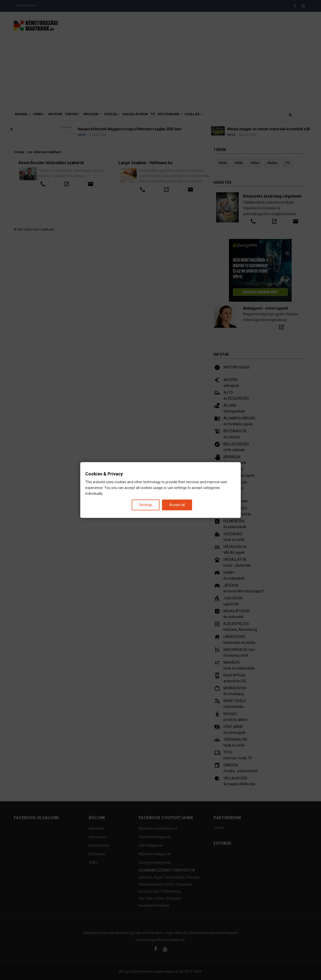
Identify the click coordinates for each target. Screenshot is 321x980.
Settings (146, 505)
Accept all (177, 505)
